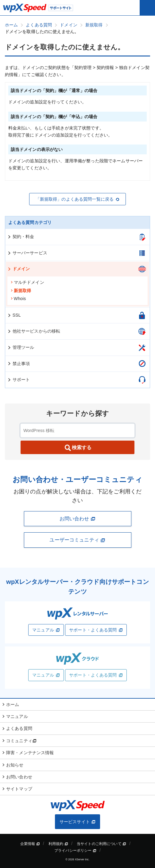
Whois (18, 299)
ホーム (13, 704)
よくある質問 (19, 728)
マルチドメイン (27, 282)
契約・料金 (21, 237)
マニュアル (46, 630)
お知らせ (15, 765)
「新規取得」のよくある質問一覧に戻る (78, 199)
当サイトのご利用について (101, 844)
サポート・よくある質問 (96, 630)
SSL (14, 315)
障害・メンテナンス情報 (30, 753)
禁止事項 (19, 364)
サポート (19, 380)
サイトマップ (19, 789)
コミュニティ (21, 741)
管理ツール (21, 347)
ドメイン (19, 269)
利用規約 (58, 844)
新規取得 (21, 291)
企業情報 (30, 844)
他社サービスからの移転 (34, 331)
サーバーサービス (27, 253)
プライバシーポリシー (75, 851)
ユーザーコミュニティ (77, 540)
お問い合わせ (78, 519)
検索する (78, 448)
